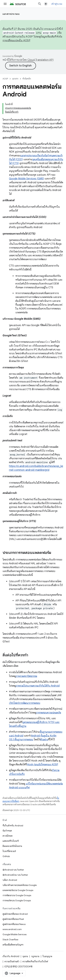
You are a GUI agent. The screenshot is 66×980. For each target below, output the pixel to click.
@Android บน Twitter (13, 870)
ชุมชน (25, 956)
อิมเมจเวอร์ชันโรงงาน (12, 846)
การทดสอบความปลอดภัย (48, 713)
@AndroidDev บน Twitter (15, 875)
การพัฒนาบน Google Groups (17, 895)
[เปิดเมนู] (5, 4)
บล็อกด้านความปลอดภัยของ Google (20, 885)
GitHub (6, 856)
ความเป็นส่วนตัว (12, 961)
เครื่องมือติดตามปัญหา (13, 945)
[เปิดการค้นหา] (40, 4)
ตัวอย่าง (44, 740)
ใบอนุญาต (47, 956)
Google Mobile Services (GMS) (26, 179)
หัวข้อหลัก (27, 79)
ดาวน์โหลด (8, 836)
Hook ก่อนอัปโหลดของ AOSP (42, 765)
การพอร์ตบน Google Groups (17, 900)
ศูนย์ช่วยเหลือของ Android (15, 914)
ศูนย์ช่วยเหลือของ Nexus (14, 924)
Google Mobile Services (15, 934)
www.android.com (12, 929)
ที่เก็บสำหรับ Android (13, 826)
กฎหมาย (35, 956)
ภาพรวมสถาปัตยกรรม (26, 676)
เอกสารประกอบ (11, 14)
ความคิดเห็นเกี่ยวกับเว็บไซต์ (35, 961)
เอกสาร (15, 79)
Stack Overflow (10, 940)
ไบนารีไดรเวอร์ (9, 851)
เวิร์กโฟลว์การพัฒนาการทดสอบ (25, 703)
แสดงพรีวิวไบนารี (11, 841)
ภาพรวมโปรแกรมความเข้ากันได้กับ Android (38, 686)
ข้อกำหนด (7, 831)
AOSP (5, 79)
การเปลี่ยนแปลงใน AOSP (16, 40)
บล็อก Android (10, 880)
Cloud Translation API (40, 60)
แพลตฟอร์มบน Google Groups (18, 890)
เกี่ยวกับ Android (11, 956)
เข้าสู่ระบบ (57, 4)
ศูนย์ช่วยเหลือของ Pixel (13, 919)
